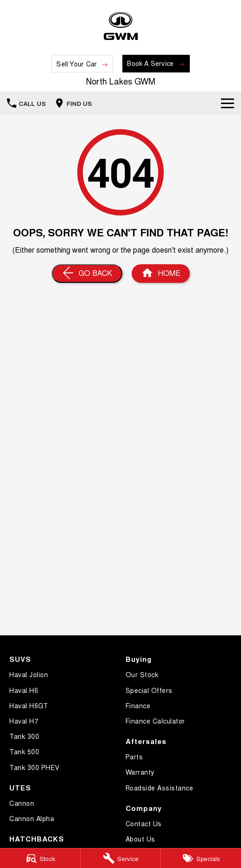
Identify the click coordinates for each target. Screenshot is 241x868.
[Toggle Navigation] (228, 103)
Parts (134, 757)
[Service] (120, 858)
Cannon (22, 803)
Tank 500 (24, 751)
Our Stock (142, 674)
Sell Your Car (77, 64)
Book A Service (150, 63)
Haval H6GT (29, 705)
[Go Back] (87, 274)
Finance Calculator (155, 721)
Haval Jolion (29, 674)
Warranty (140, 772)
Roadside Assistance (160, 788)
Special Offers (149, 690)
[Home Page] (121, 26)
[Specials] (201, 858)
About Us (141, 839)
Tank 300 (24, 736)
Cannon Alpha (32, 818)
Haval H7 (24, 721)
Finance (138, 705)
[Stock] (40, 858)
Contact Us (144, 823)
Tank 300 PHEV (34, 767)
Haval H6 (24, 690)
